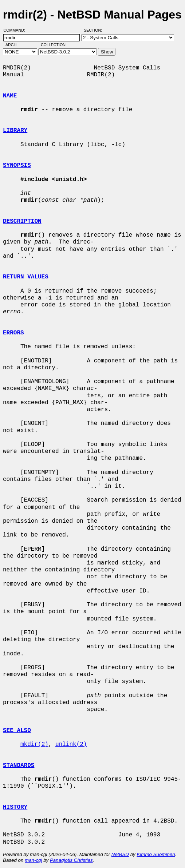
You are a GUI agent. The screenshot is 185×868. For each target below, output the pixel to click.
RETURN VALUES (26, 277)
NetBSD (120, 854)
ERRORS (13, 333)
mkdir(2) (34, 744)
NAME (10, 96)
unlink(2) (71, 744)
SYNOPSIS (17, 165)
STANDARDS (19, 765)
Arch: (15, 45)
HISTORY (15, 807)
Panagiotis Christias (71, 860)
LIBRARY (15, 130)
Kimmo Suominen (156, 854)
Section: (95, 30)
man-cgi (33, 860)
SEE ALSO (17, 731)
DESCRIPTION (22, 221)
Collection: (54, 45)
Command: (17, 30)
